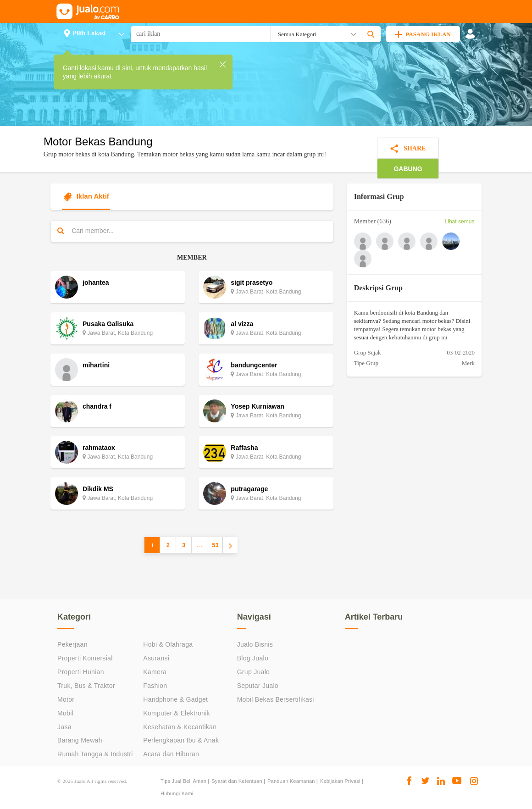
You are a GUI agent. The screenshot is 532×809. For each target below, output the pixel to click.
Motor (66, 699)
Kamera (155, 672)
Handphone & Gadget (175, 699)
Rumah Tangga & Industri (95, 754)
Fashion (155, 686)
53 (215, 545)
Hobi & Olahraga (168, 644)
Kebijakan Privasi (340, 781)
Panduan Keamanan (291, 781)
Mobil (65, 713)
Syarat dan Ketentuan (237, 781)
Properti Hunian (81, 672)
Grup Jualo (253, 672)
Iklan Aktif (86, 197)
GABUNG (408, 169)
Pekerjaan (72, 644)
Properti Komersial (85, 658)
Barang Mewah (80, 740)
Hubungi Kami (177, 793)
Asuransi (156, 658)
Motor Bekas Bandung (98, 141)
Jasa (64, 727)
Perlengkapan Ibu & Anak (181, 740)
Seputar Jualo (258, 686)
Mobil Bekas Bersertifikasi (276, 699)
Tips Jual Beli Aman (183, 781)
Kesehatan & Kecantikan (180, 727)
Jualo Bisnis (255, 644)
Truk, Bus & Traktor (86, 686)
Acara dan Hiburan (171, 754)
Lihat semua (460, 222)
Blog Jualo (253, 658)
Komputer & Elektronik (177, 713)
